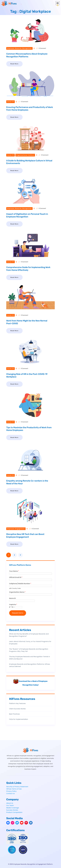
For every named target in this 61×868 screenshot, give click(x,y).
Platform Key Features (17, 703)
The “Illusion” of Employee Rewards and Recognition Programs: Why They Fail (29, 650)
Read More (14, 64)
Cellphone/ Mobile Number (20, 584)
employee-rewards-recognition (19, 48)
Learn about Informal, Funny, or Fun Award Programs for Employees (30, 643)
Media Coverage (13, 808)
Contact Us (10, 794)
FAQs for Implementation (19, 719)
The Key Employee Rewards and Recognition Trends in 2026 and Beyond (30, 658)
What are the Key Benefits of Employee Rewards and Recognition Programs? (29, 635)
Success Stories (12, 810)
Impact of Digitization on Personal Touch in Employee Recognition (27, 215)
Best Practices (14, 714)
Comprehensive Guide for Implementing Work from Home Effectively (28, 269)
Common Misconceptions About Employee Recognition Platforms (27, 55)
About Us (10, 803)
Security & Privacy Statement (17, 787)
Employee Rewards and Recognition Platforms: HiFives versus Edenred (30, 665)
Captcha (13, 605)
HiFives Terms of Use (14, 789)
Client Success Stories (17, 709)
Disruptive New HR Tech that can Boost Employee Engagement (25, 536)
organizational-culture (25, 155)
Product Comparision (14, 812)
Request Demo (18, 613)
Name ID (12, 598)
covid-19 (10, 102)
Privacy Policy (11, 791)
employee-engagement (16, 529)
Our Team (10, 805)
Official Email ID (16, 577)
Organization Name (17, 592)
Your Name (14, 571)
